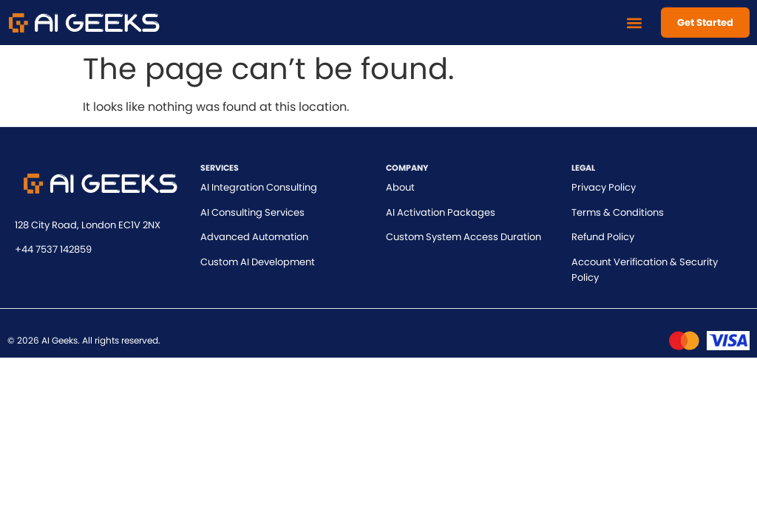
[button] (634, 23)
